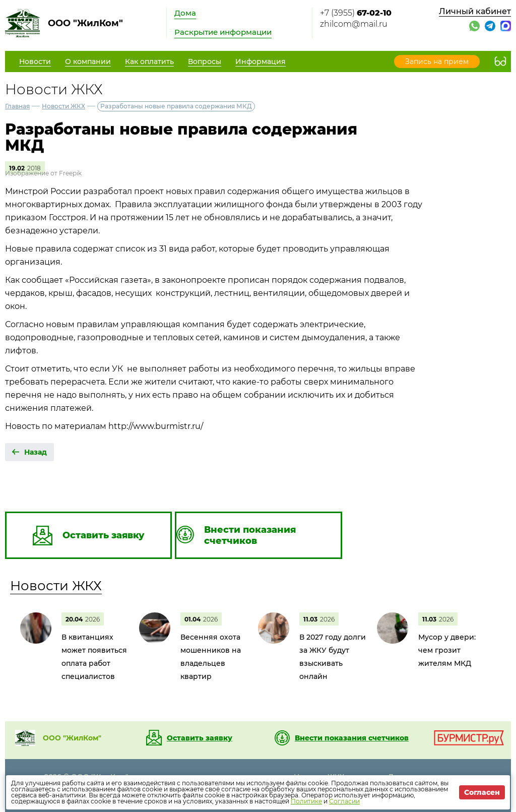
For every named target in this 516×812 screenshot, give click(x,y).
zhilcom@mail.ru (354, 24)
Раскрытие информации (223, 32)
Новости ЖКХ (63, 106)
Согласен (482, 792)
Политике (306, 801)
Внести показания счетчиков (352, 738)
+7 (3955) (356, 13)
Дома (185, 13)
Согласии (344, 801)
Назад (36, 452)
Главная (17, 106)
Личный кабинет (475, 11)
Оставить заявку (200, 738)
